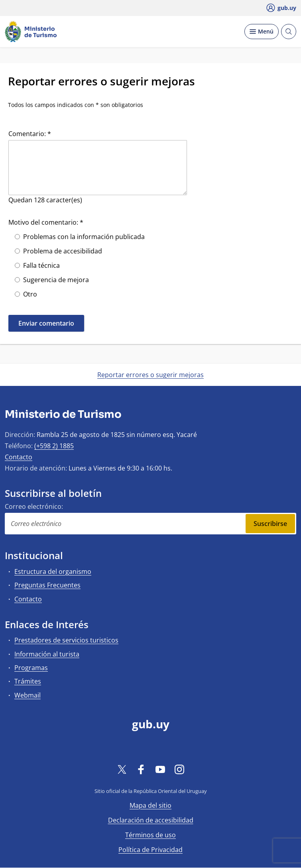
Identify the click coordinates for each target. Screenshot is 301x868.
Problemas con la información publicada (84, 237)
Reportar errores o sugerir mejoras (150, 375)
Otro (30, 294)
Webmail (28, 695)
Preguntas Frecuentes (47, 585)
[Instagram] (179, 769)
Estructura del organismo (53, 571)
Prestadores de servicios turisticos (66, 640)
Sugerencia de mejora (56, 280)
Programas (31, 668)
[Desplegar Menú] (262, 32)
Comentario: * (30, 134)
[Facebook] (141, 769)
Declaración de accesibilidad (151, 820)
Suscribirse (270, 524)
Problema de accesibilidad (63, 251)
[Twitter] (122, 769)
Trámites (28, 681)
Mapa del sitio (150, 805)
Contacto (19, 457)
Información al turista (47, 654)
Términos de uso (150, 835)
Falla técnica (41, 265)
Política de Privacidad (150, 850)
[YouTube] (160, 769)
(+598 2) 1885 (54, 446)
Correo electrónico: (34, 506)
